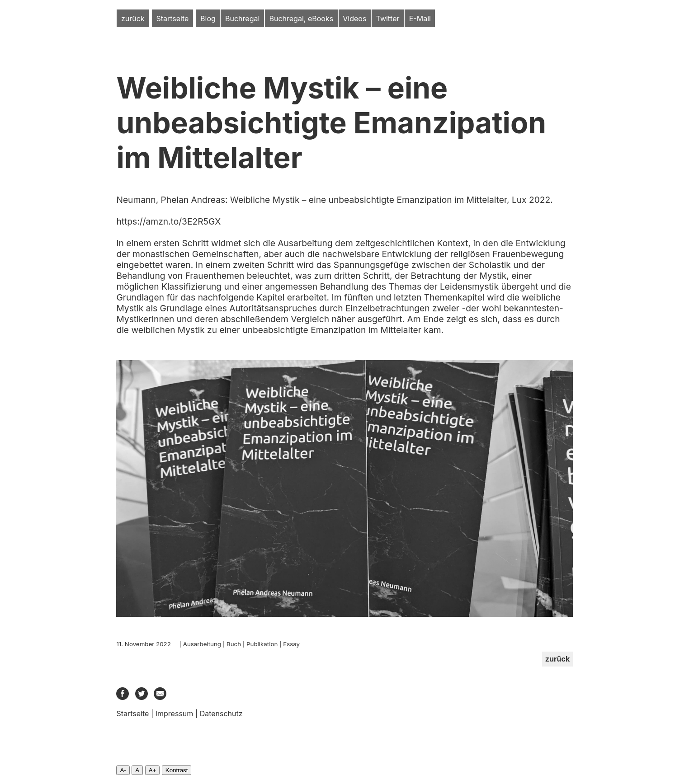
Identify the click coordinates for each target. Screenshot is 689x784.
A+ (153, 770)
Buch (234, 644)
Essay (291, 644)
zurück (133, 19)
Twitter (388, 19)
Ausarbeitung (202, 644)
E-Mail (420, 19)
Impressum (175, 714)
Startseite (172, 19)
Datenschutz (221, 714)
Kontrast (177, 770)
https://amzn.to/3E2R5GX (168, 221)
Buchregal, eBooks (302, 19)
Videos (354, 19)
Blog (208, 19)
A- (123, 770)
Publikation (262, 644)
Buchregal (242, 19)
